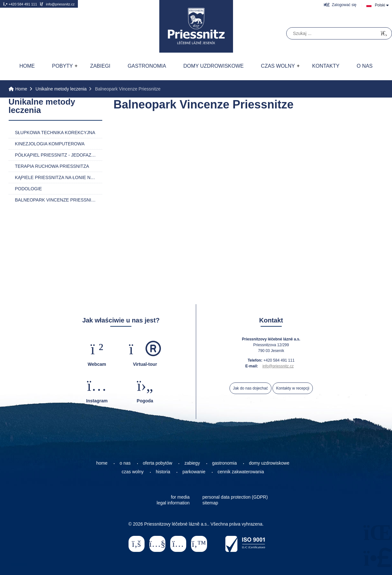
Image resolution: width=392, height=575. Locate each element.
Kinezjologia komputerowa (50, 144)
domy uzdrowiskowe (269, 463)
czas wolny (133, 472)
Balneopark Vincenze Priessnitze (57, 200)
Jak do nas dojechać (250, 388)
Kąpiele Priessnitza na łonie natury (59, 177)
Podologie (29, 189)
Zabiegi (100, 66)
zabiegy (192, 463)
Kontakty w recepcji (292, 388)
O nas (365, 66)
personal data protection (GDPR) (235, 497)
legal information (173, 503)
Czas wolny (278, 66)
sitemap (210, 503)
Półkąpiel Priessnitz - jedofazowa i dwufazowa (59, 155)
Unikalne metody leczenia (61, 89)
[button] (340, 5)
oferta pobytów (158, 463)
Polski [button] (380, 5)
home (102, 463)
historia (163, 472)
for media (180, 497)
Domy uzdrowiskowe (213, 66)
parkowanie (194, 472)
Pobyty (62, 66)
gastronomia (225, 463)
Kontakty (326, 66)
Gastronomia (147, 66)
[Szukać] (384, 34)
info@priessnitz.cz (57, 4)
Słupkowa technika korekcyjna (55, 133)
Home (196, 26)
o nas (125, 463)
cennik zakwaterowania (241, 472)
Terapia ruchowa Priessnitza (52, 166)
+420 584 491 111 (20, 4)
